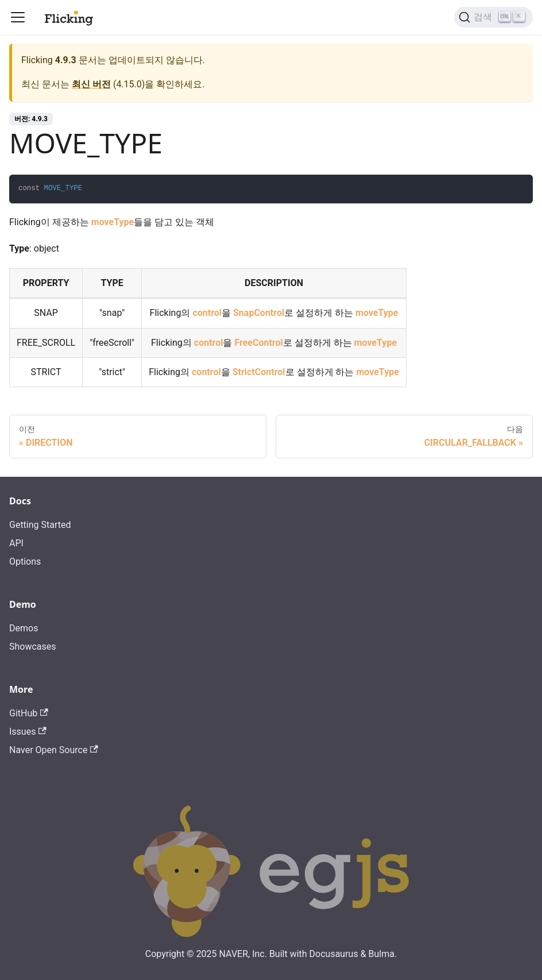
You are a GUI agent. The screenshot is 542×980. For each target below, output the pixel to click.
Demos (24, 628)
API (16, 543)
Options (25, 562)
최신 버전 (91, 84)
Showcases (33, 647)
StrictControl (259, 372)
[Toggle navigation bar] (18, 17)
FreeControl (258, 343)
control (207, 313)
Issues (28, 732)
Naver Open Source (54, 750)
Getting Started (40, 525)
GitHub (29, 713)
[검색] (493, 17)
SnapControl (259, 313)
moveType (113, 222)
